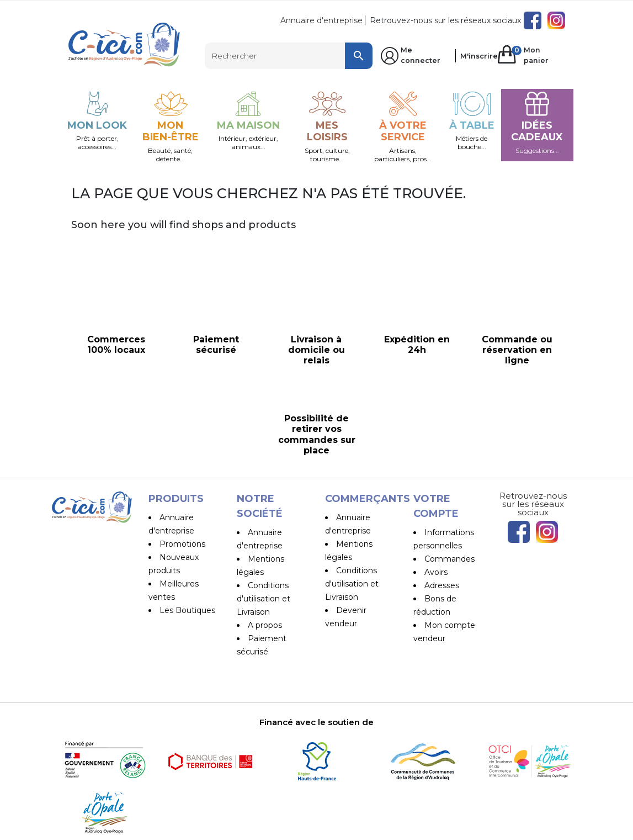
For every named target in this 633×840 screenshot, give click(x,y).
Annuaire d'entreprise (321, 20)
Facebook (533, 20)
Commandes (450, 559)
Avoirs (436, 572)
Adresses (442, 585)
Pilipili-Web (377, 829)
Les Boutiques (187, 610)
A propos (265, 625)
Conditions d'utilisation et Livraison (264, 599)
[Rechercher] (289, 56)
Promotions (182, 544)
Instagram (556, 20)
